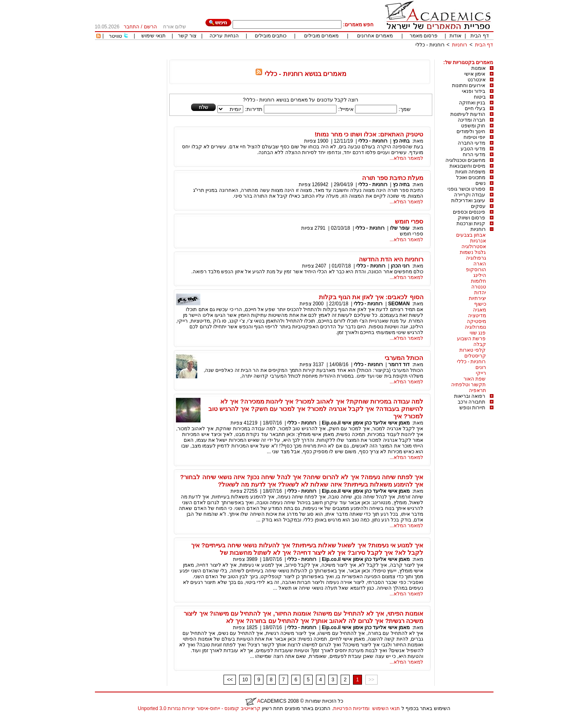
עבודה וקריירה (470, 195)
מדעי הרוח (474, 155)
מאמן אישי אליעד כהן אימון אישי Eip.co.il (366, 423)
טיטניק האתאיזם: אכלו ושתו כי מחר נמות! (369, 134)
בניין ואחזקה (472, 103)
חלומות (478, 281)
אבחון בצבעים (471, 235)
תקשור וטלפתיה (468, 385)
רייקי (481, 373)
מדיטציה (477, 316)
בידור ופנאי (474, 91)
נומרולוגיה (475, 327)
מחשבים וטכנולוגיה (465, 160)
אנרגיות (478, 241)
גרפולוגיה (476, 258)
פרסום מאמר (424, 36)
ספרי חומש (409, 221)
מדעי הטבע (473, 149)
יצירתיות (477, 298)
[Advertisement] (344, 57)
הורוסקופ (476, 270)
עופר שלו (400, 228)
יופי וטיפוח (474, 137)
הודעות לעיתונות (468, 114)
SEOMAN (399, 304)
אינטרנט (477, 80)
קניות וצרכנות (471, 224)
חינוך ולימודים (471, 131)
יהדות (480, 293)
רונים (481, 367)
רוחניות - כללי (430, 45)
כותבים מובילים (271, 36)
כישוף (480, 304)
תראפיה (477, 390)
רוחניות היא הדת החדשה (391, 259)
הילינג (480, 275)
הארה (480, 264)
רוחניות (460, 45)
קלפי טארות (473, 350)
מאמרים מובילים (321, 36)
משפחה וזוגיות (470, 172)
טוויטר (115, 36)
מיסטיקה (476, 321)
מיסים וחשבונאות (467, 166)
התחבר (131, 27)
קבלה (480, 344)
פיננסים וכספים (469, 212)
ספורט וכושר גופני (467, 189)
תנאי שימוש (153, 36)
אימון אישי (475, 74)
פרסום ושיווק (472, 218)
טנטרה (479, 287)
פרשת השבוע (471, 339)
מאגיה (480, 310)
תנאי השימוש (386, 708)
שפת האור (475, 379)
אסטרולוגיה (474, 247)
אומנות (478, 68)
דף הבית (480, 36)
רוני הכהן (400, 266)
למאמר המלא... (406, 158)
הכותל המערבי (404, 358)
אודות (455, 36)
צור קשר (187, 36)
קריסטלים (475, 356)
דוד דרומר (399, 364)
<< (230, 680)
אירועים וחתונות (469, 85)
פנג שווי (478, 333)
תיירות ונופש (472, 408)
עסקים (478, 206)
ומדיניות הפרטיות (351, 708)
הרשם (150, 27)
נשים (481, 183)
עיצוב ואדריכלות (468, 201)
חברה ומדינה (472, 120)
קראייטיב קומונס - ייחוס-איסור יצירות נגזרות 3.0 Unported (199, 708)
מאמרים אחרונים (375, 36)
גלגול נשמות (473, 252)
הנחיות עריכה (224, 36)
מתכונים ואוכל (471, 178)
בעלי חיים (475, 108)
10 (245, 680)
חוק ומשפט (473, 126)
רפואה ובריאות (470, 396)
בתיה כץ (401, 141)
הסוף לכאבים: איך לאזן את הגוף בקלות (371, 297)
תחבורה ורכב (472, 402)
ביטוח (480, 97)
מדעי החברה (472, 143)
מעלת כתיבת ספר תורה (393, 178)
